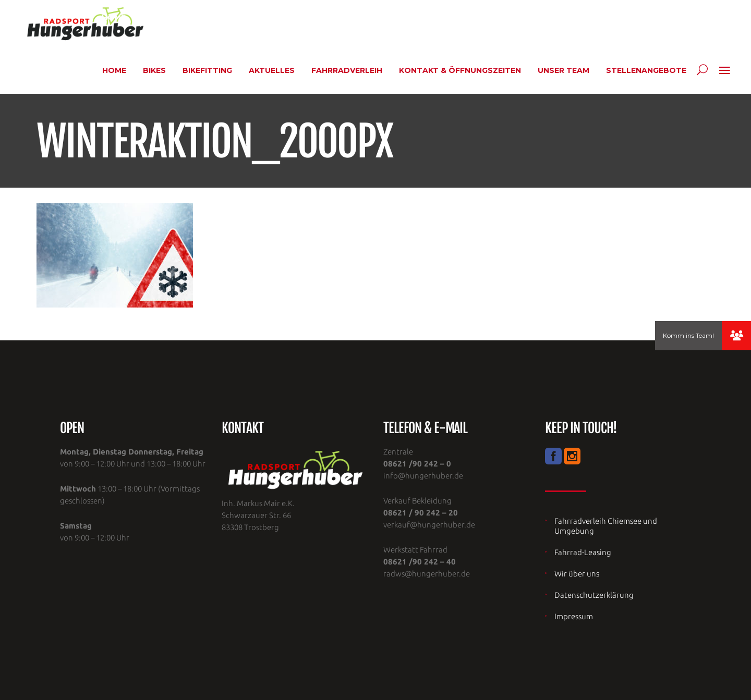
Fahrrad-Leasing (583, 552)
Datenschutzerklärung (594, 595)
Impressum (574, 616)
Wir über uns (577, 574)
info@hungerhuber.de (423, 476)
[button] (736, 336)
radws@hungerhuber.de (427, 574)
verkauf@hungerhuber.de (429, 525)
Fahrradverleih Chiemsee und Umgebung (606, 526)
